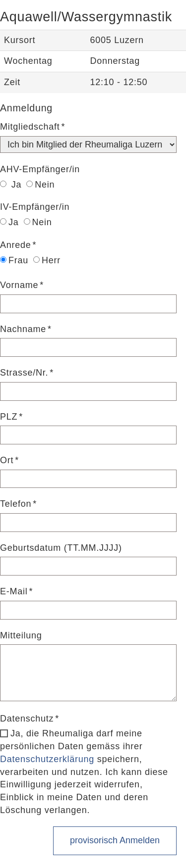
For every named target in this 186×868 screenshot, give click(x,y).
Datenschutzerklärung (47, 759)
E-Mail (14, 591)
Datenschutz (27, 719)
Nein (40, 185)
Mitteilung (21, 635)
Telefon (16, 504)
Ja (11, 185)
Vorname (19, 285)
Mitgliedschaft (30, 127)
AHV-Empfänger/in (40, 169)
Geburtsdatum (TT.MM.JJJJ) (61, 548)
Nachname (23, 329)
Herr (47, 260)
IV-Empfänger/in (35, 207)
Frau (14, 260)
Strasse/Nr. (24, 373)
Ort (7, 460)
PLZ (9, 417)
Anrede (16, 245)
